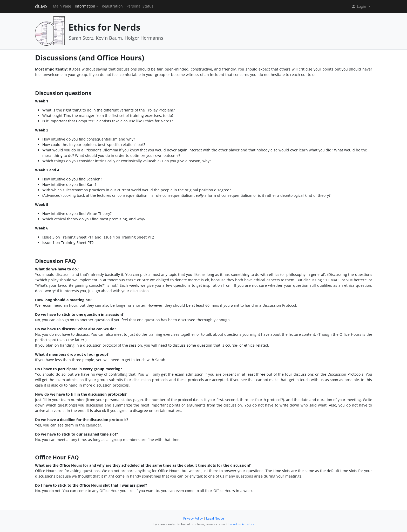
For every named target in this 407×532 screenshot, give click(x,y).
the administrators (241, 524)
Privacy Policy (193, 518)
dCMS (41, 6)
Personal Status (140, 6)
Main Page (62, 6)
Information (85, 6)
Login (359, 6)
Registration (112, 6)
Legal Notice (215, 518)
